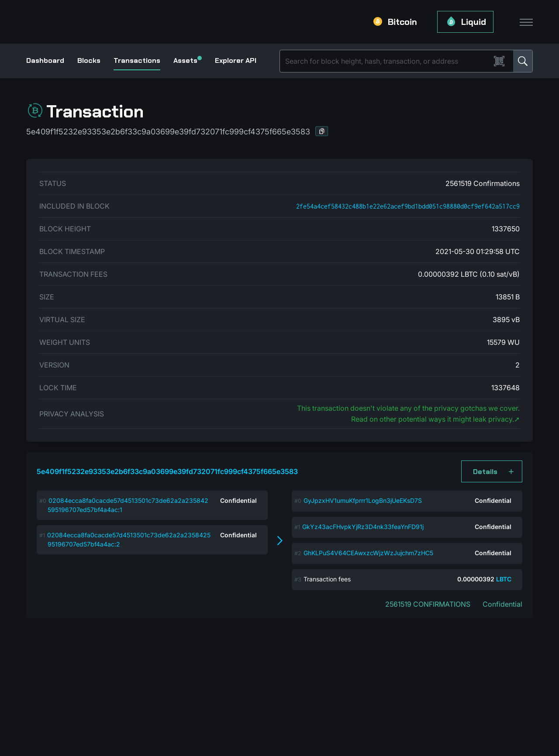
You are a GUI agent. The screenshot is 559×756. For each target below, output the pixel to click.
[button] (322, 131)
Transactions (137, 60)
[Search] (387, 61)
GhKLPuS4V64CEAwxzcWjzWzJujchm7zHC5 (368, 553)
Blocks (89, 60)
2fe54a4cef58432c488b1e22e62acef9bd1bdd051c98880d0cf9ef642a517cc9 (408, 206)
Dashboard (45, 60)
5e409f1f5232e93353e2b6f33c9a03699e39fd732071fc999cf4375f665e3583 (167, 471)
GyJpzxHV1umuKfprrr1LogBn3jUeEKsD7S (363, 500)
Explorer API (236, 60)
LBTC (504, 579)
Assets (188, 60)
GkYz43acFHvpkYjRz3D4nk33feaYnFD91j (363, 527)
